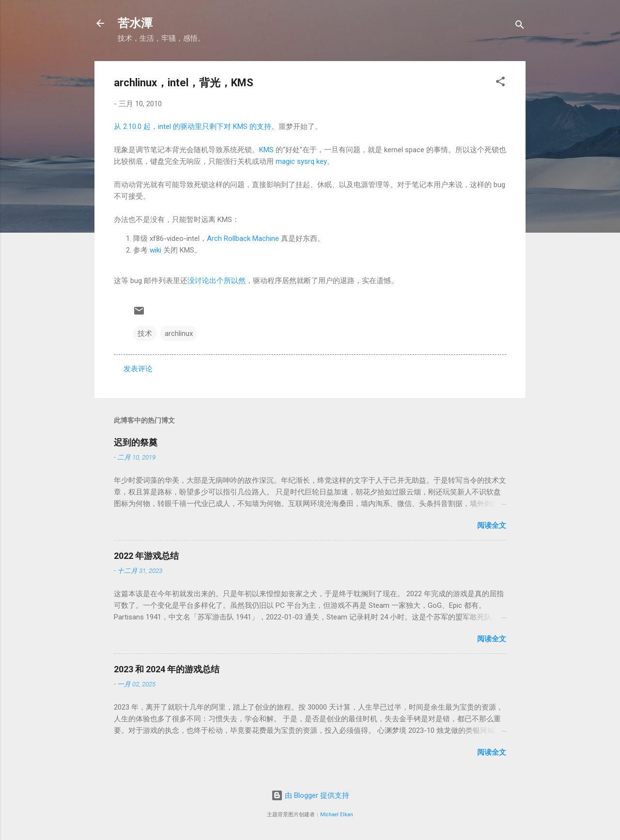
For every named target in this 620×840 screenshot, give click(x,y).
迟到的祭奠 (136, 442)
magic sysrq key (301, 161)
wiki (155, 250)
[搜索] (520, 26)
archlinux (179, 333)
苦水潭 (135, 23)
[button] (500, 83)
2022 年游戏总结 (146, 556)
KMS (266, 150)
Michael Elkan (337, 815)
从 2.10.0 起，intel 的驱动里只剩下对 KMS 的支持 (193, 127)
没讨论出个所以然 (217, 281)
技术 (145, 333)
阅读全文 (492, 525)
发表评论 (138, 369)
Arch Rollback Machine (243, 238)
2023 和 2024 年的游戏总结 (167, 669)
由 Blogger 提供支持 (310, 795)
